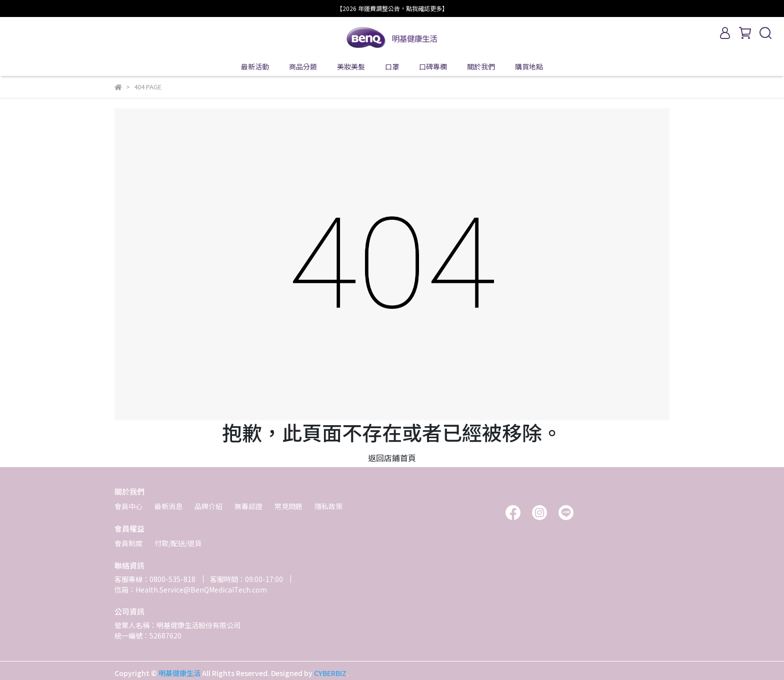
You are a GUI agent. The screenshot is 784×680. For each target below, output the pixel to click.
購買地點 (529, 66)
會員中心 (128, 506)
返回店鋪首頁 (392, 458)
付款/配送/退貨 (178, 543)
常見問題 (288, 506)
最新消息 (168, 506)
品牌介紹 (208, 506)
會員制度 (128, 543)
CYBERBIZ (330, 673)
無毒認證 (248, 506)
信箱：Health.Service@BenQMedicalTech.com (191, 590)
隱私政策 (328, 506)
